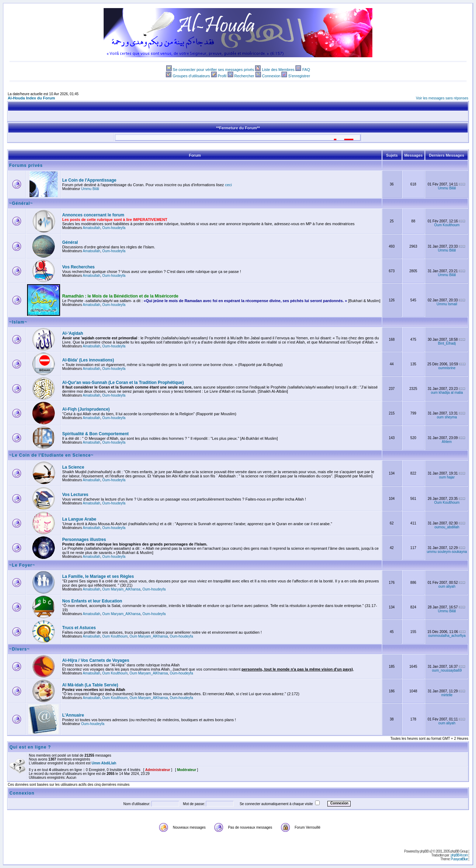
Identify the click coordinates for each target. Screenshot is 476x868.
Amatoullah (91, 228)
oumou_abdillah (447, 527)
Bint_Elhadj (447, 343)
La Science (73, 467)
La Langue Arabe (79, 519)
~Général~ (21, 203)
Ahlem (447, 442)
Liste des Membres (278, 70)
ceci (228, 185)
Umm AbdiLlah (104, 763)
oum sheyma (447, 417)
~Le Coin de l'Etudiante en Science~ (51, 455)
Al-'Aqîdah (73, 333)
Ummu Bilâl (90, 189)
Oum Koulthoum (447, 225)
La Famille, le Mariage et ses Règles (98, 576)
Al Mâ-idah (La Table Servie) (90, 685)
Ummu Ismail (447, 304)
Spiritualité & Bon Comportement (95, 434)
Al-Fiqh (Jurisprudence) (86, 409)
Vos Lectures (75, 495)
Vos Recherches (79, 267)
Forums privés (26, 165)
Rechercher (244, 76)
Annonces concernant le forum (93, 215)
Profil (222, 76)
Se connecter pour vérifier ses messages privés (214, 70)
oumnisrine (447, 368)
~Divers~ (19, 649)
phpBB (424, 851)
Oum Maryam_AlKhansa (121, 589)
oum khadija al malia (447, 393)
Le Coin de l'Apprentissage (89, 180)
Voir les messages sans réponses (442, 98)
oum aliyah (447, 586)
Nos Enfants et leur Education (92, 601)
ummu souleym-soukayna (447, 552)
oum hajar (447, 477)
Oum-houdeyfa (114, 228)
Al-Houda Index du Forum (31, 98)
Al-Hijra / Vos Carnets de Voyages (96, 660)
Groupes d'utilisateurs (191, 76)
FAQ (306, 70)
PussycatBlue (459, 859)
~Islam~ (18, 322)
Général (70, 242)
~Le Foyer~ (22, 565)
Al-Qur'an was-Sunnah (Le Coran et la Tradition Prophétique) (123, 383)
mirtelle (447, 695)
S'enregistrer (299, 76)
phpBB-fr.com (459, 855)
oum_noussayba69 (447, 670)
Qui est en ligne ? (30, 747)
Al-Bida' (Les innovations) (88, 360)
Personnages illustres (84, 540)
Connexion (271, 76)
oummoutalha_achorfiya (447, 636)
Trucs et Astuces (79, 628)
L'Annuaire (73, 715)
